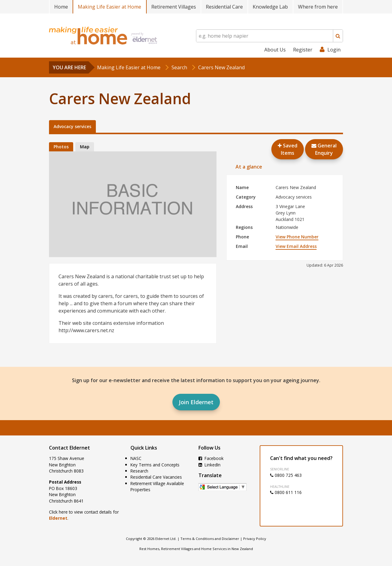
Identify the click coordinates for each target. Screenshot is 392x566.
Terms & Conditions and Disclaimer (210, 539)
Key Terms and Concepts (155, 465)
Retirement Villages (174, 7)
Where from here (318, 7)
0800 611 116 (286, 492)
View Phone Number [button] (297, 237)
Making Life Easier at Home (109, 7)
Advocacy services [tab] (72, 126)
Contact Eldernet (70, 448)
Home (61, 7)
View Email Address (296, 246)
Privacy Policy (255, 539)
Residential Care (224, 7)
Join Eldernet (196, 402)
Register (303, 50)
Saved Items (288, 149)
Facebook (211, 458)
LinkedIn (209, 465)
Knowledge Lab (270, 7)
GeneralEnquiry (324, 149)
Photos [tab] (61, 147)
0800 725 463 (286, 475)
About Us (275, 50)
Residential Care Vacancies (156, 477)
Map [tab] (85, 147)
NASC (136, 458)
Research (139, 471)
